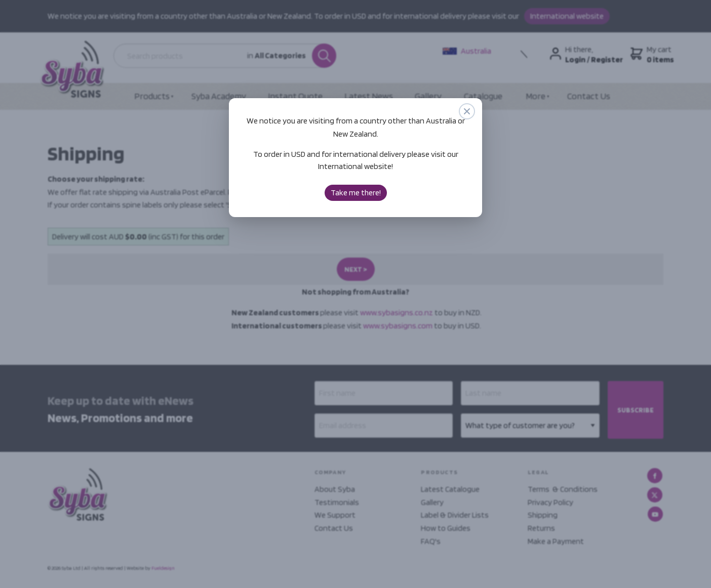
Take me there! (356, 193)
